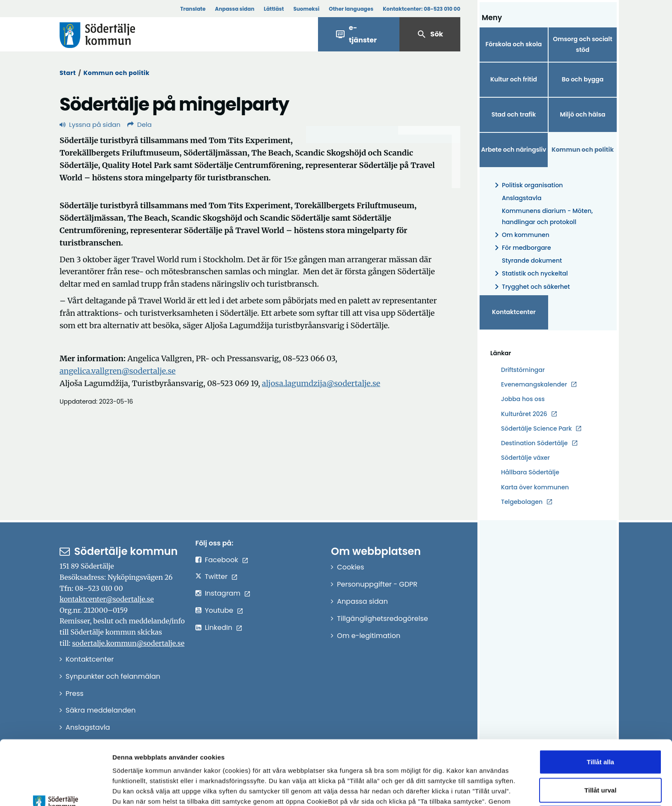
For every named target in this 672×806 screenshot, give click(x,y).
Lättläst (274, 9)
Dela (139, 124)
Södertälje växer (525, 458)
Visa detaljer (469, 789)
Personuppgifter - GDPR (377, 584)
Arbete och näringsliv (514, 150)
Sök (430, 34)
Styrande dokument (532, 261)
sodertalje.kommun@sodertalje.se (128, 643)
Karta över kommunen (535, 487)
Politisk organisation (527, 185)
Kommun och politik (117, 73)
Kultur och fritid (514, 79)
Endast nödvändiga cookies (600, 757)
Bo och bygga (583, 79)
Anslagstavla (522, 198)
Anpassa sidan (235, 9)
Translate (193, 9)
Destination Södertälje (534, 443)
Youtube (219, 610)
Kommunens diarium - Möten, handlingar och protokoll (547, 216)
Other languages (351, 9)
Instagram (223, 593)
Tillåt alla (600, 701)
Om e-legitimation (369, 636)
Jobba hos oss (523, 399)
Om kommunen (520, 235)
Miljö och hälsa (582, 114)
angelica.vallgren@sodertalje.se (118, 371)
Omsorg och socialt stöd (582, 44)
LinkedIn (219, 628)
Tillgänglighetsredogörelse (382, 619)
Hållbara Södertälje (530, 472)
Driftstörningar (523, 370)
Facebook (222, 560)
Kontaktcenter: (421, 9)
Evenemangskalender (534, 384)
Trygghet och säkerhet (531, 287)
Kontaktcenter (514, 312)
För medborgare (521, 248)
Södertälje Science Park (536, 429)
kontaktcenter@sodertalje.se (107, 599)
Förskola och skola (514, 44)
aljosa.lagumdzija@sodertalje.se (321, 383)
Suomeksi (306, 9)
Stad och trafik (514, 114)
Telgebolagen (522, 502)
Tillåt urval (601, 730)
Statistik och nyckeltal (530, 274)
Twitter (216, 577)
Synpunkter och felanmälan (113, 676)
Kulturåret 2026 (524, 414)
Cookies (350, 567)
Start (68, 73)
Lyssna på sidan (90, 124)
